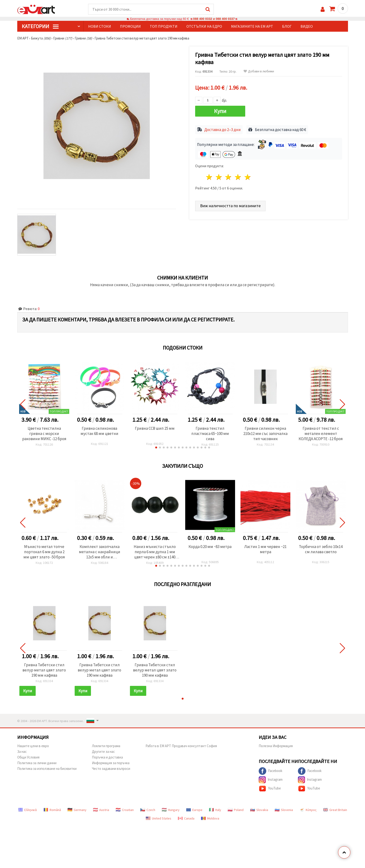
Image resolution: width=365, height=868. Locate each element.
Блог (287, 26)
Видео (307, 26)
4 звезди (238, 177)
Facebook (271, 771)
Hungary (171, 810)
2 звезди (219, 177)
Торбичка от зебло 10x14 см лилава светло (321, 549)
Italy (215, 810)
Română (52, 810)
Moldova (210, 818)
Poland (236, 810)
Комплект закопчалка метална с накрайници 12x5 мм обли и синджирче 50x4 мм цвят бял (100, 552)
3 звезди (229, 177)
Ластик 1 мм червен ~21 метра (265, 549)
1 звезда (209, 177)
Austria (101, 810)
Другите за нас (103, 752)
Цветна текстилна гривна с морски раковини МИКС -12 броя (44, 434)
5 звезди (248, 177)
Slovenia (284, 810)
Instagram (271, 780)
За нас (22, 752)
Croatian (125, 810)
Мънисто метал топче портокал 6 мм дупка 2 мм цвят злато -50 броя (44, 552)
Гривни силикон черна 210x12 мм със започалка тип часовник (265, 434)
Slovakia (259, 810)
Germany (77, 810)
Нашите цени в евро (33, 746)
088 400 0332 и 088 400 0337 (214, 19)
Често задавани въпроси (111, 769)
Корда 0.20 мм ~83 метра (210, 547)
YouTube (270, 789)
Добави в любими (259, 71)
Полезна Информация (276, 746)
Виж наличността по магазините (230, 206)
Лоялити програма (106, 746)
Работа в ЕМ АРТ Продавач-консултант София (181, 746)
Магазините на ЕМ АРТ (252, 26)
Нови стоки (100, 26)
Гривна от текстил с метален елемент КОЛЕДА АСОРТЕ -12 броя (321, 434)
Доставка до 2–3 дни (223, 130)
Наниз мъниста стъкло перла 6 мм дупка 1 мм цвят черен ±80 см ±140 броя (155, 552)
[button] (156, 447)
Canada (186, 818)
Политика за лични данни (37, 763)
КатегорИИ (40, 26)
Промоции (130, 26)
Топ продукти (164, 26)
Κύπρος (308, 810)
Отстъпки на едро (204, 26)
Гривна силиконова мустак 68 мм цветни (99, 431)
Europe (194, 810)
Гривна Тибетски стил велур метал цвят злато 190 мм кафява (44, 670)
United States (159, 818)
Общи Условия (28, 757)
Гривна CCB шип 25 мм (155, 428)
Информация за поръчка (111, 763)
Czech (148, 810)
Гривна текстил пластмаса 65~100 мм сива (210, 434)
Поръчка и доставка (107, 757)
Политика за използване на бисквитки (47, 769)
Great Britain (335, 810)
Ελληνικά (28, 810)
